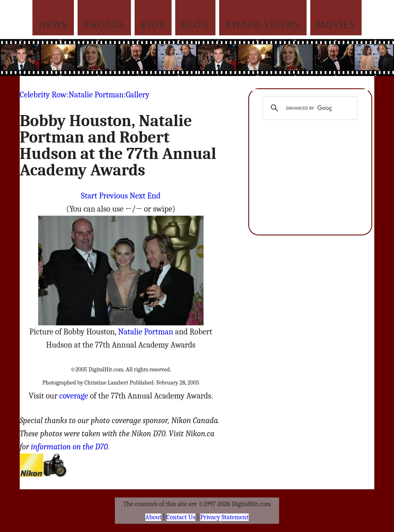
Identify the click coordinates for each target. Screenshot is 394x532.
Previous (113, 196)
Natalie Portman (96, 95)
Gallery (138, 95)
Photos (104, 24)
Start (89, 196)
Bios (153, 24)
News (53, 24)
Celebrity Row (43, 95)
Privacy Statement (224, 517)
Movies (336, 24)
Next (138, 196)
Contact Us (181, 517)
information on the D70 (69, 447)
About (153, 517)
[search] (309, 108)
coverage (73, 396)
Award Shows (263, 24)
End (154, 196)
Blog (196, 24)
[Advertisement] (213, 58)
